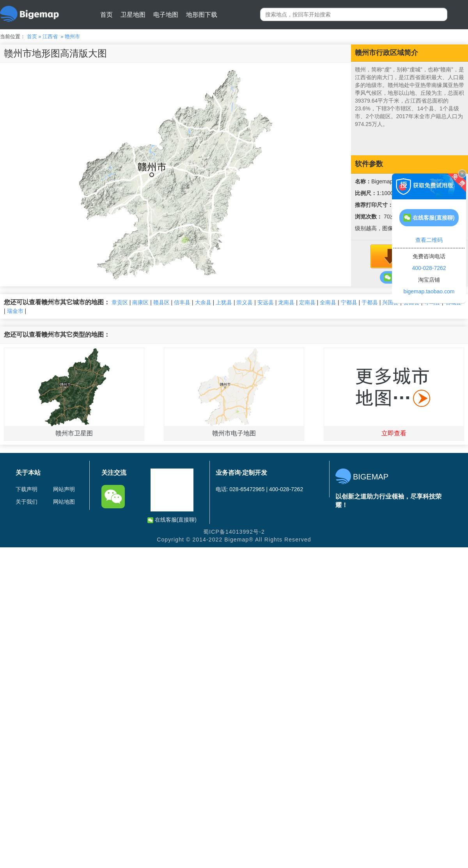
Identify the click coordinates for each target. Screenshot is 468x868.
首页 (106, 15)
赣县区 (161, 302)
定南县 (307, 302)
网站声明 (64, 489)
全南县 (328, 302)
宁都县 (349, 302)
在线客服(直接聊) (172, 520)
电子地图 (166, 15)
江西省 (50, 36)
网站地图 (64, 502)
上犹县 (224, 302)
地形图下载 (202, 15)
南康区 (140, 302)
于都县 (370, 302)
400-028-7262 (429, 268)
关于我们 (27, 502)
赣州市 (72, 36)
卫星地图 (133, 15)
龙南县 (286, 302)
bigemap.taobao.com (429, 291)
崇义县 (245, 302)
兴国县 (390, 302)
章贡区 (120, 302)
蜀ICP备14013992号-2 (234, 532)
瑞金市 (15, 311)
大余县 (203, 302)
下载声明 (27, 489)
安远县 (266, 302)
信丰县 (182, 302)
